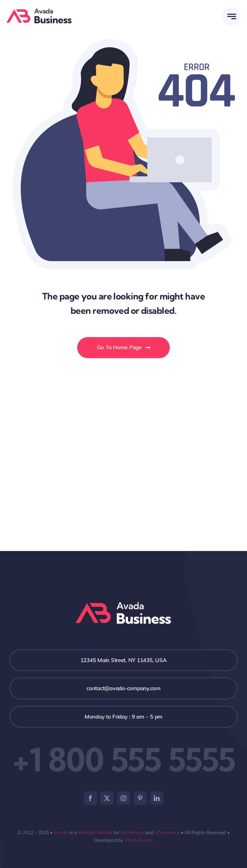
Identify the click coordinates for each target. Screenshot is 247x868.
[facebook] (90, 798)
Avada (61, 832)
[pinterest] (140, 798)
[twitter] (107, 798)
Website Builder (95, 832)
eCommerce (167, 832)
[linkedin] (157, 798)
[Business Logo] (39, 11)
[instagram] (123, 798)
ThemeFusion (139, 840)
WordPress (132, 832)
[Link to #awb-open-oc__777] (232, 16)
